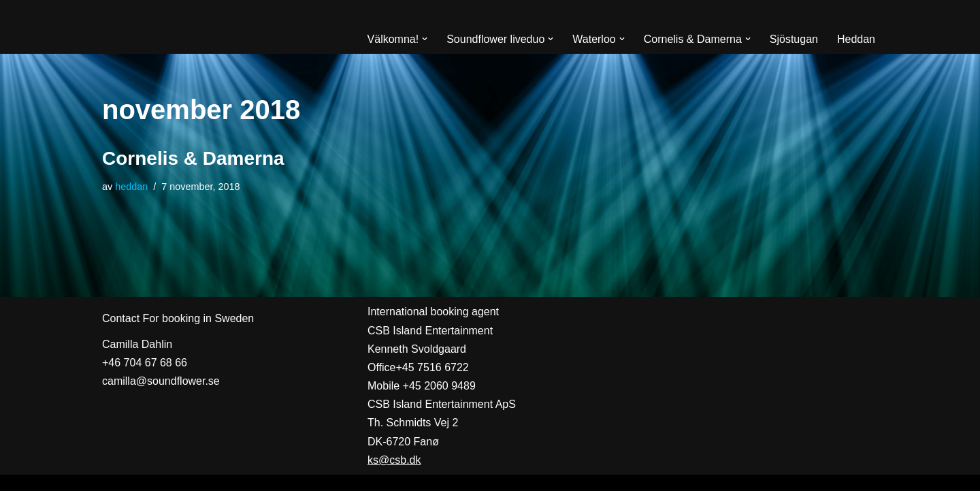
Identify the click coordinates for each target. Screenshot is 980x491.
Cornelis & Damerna (193, 158)
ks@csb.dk (394, 460)
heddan (131, 187)
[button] (425, 39)
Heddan (856, 39)
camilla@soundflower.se (161, 381)
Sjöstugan (794, 39)
